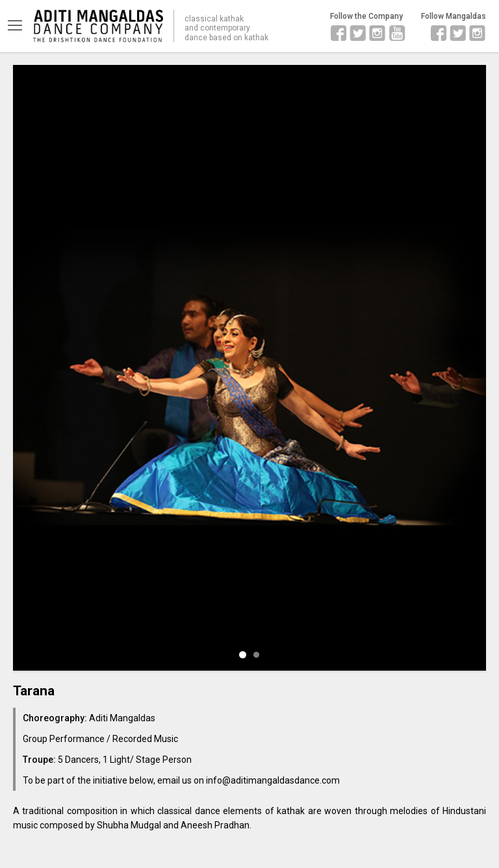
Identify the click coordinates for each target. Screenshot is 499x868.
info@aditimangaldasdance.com (273, 780)
